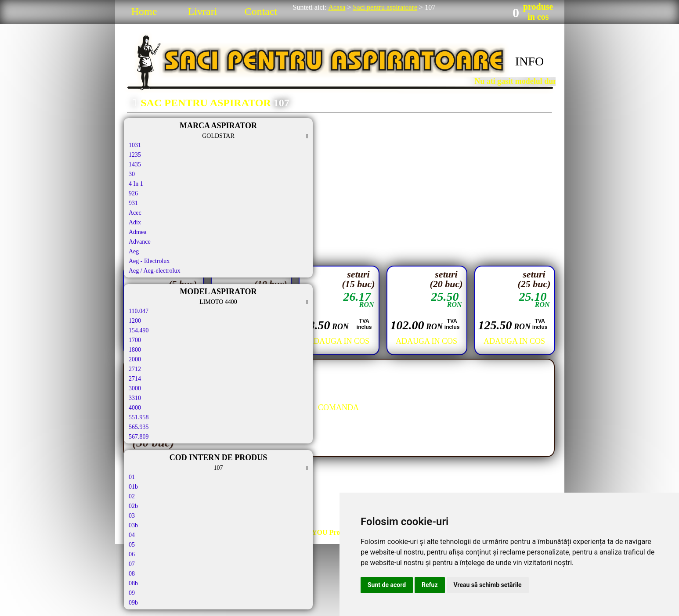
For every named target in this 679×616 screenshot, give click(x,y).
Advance (140, 242)
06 (132, 554)
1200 (135, 321)
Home (144, 11)
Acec (135, 213)
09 (132, 593)
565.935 (139, 427)
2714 (135, 379)
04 (132, 535)
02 (132, 496)
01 (132, 477)
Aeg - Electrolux (149, 261)
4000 (135, 408)
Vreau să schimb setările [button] (488, 585)
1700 (135, 340)
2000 (135, 359)
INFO (529, 61)
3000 (135, 388)
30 (132, 174)
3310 (135, 398)
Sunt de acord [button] (387, 585)
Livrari (203, 11)
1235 (135, 155)
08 (132, 574)
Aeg (134, 251)
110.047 (139, 311)
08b (133, 583)
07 (132, 564)
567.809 (139, 437)
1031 (135, 145)
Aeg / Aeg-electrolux (154, 271)
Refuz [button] (430, 585)
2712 (135, 369)
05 (132, 545)
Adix (135, 222)
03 (132, 516)
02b (133, 506)
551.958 (139, 417)
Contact (261, 11)
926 (133, 193)
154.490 (139, 330)
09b (133, 603)
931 (133, 203)
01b (133, 487)
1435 (135, 164)
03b (133, 525)
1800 (135, 350)
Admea (137, 232)
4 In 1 (136, 184)
